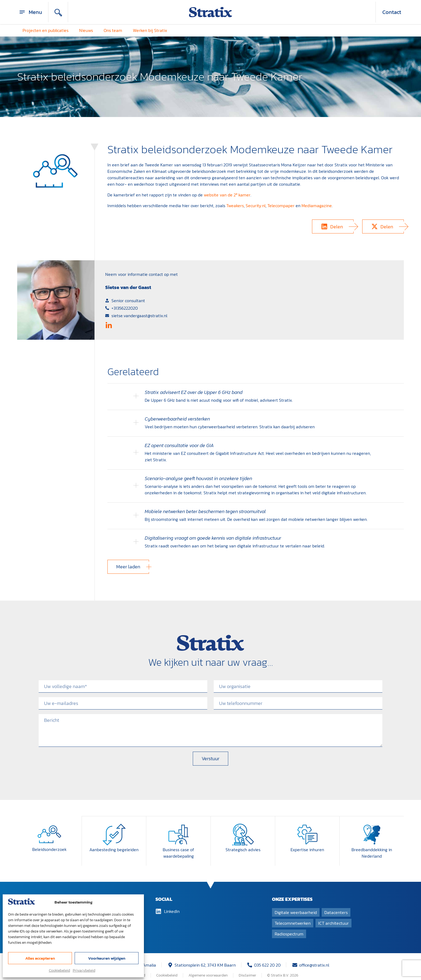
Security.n (255, 206)
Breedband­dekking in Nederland (372, 846)
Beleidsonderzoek (49, 843)
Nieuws (86, 30)
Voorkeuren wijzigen (107, 958)
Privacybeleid (84, 970)
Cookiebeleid (59, 970)
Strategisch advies (243, 843)
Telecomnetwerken (293, 916)
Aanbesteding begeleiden (114, 843)
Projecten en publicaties (46, 30)
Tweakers (235, 206)
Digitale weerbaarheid (296, 906)
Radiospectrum (289, 927)
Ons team (113, 30)
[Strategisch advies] (243, 828)
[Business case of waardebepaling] (179, 828)
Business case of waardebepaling (178, 846)
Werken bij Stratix (150, 30)
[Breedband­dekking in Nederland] (372, 828)
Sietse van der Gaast (128, 287)
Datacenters (336, 906)
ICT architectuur (333, 916)
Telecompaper (281, 206)
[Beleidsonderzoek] (49, 828)
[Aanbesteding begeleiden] (114, 828)
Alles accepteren (40, 958)
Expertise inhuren (307, 843)
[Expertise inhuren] (307, 828)
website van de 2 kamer (227, 195)
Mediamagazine (317, 206)
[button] (333, 226)
